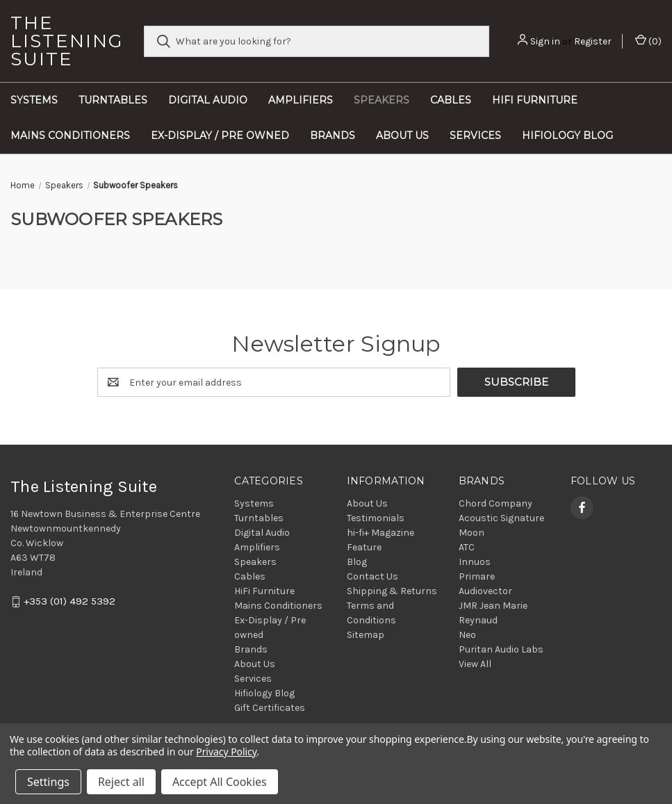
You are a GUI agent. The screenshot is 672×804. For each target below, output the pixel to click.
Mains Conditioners (70, 136)
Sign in (545, 41)
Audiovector (485, 591)
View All (475, 664)
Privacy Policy (226, 752)
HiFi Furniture (535, 100)
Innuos (475, 562)
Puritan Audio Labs (501, 649)
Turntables (113, 100)
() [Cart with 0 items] (648, 41)
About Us (402, 136)
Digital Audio (208, 100)
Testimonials (376, 518)
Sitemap (366, 635)
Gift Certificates (270, 708)
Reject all (121, 782)
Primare (477, 576)
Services (475, 136)
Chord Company (495, 503)
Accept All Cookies (220, 782)
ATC (467, 547)
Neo (467, 635)
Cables (451, 100)
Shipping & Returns (392, 591)
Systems (34, 100)
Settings (48, 782)
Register (593, 41)
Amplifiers (301, 100)
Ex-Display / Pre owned (220, 136)
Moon (472, 533)
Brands (333, 136)
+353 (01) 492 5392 (69, 602)
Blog (357, 562)
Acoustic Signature (501, 518)
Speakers (382, 100)
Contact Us (372, 576)
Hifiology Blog (567, 136)
